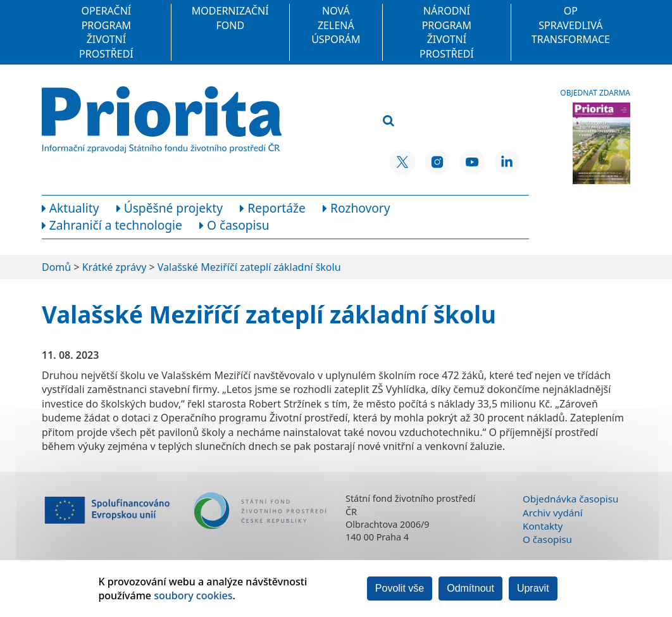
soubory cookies (193, 595)
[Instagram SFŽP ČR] (437, 162)
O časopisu (547, 539)
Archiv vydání (553, 513)
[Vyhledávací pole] (443, 101)
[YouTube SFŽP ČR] (472, 162)
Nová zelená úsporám (336, 25)
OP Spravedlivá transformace (571, 25)
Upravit (533, 588)
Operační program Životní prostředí (106, 32)
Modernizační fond (230, 18)
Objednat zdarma (595, 93)
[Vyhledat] (389, 121)
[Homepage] (162, 120)
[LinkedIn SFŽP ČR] (507, 162)
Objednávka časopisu (570, 499)
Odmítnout (470, 588)
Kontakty (543, 526)
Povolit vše (400, 588)
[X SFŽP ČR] (402, 162)
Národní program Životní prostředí (447, 32)
